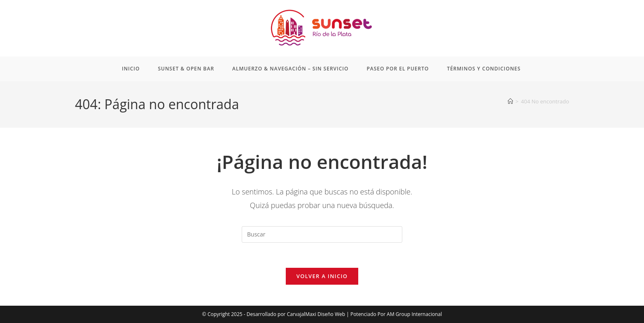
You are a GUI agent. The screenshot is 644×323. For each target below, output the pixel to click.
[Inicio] (510, 101)
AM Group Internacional (414, 314)
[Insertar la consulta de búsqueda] (322, 234)
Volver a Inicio (322, 276)
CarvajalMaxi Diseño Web (316, 314)
